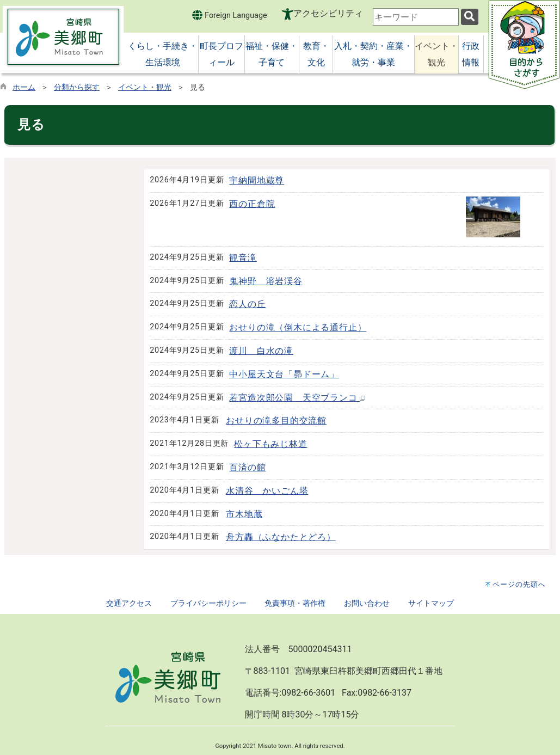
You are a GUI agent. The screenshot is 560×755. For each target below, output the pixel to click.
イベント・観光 (145, 87)
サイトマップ (431, 603)
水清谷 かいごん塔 (267, 491)
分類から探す (77, 87)
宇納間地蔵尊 (257, 180)
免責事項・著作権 (295, 603)
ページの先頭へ (519, 584)
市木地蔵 (244, 514)
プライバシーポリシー (208, 603)
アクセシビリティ (328, 13)
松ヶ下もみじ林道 (270, 444)
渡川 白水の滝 (261, 351)
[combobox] (416, 17)
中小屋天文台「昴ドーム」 (284, 374)
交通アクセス (129, 603)
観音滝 (243, 258)
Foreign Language (229, 15)
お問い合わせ (367, 603)
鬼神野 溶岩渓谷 (266, 281)
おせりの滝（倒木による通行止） (298, 327)
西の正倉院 (252, 204)
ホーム (24, 87)
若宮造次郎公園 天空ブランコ (297, 398)
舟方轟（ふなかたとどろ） (281, 537)
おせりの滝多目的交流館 (276, 421)
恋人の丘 (247, 304)
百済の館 (247, 467)
